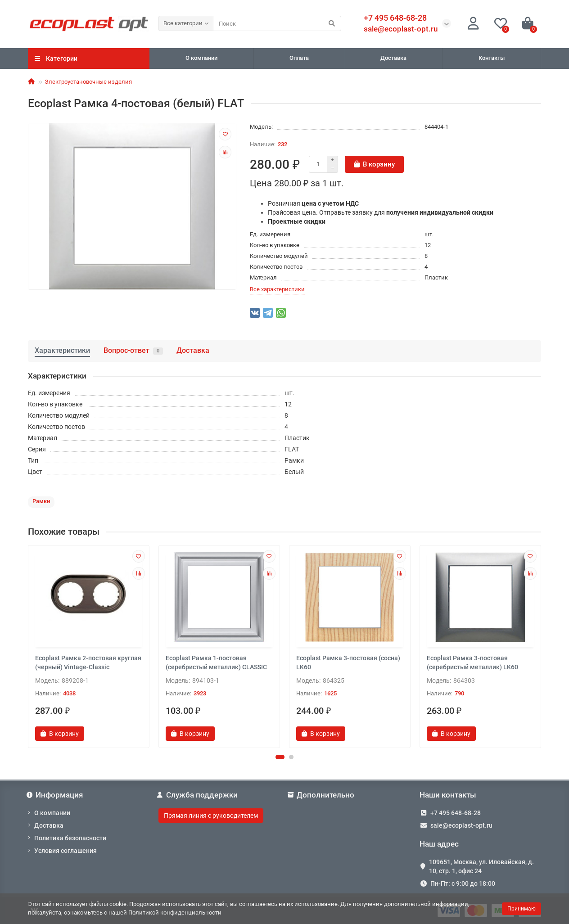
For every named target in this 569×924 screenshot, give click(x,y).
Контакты (492, 58)
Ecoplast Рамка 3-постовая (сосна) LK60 (348, 663)
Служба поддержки (198, 795)
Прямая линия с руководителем (211, 816)
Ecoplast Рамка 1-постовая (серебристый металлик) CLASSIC (216, 663)
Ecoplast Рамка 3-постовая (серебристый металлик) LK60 (472, 663)
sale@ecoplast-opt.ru (401, 29)
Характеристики (62, 350)
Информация (55, 795)
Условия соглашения (65, 851)
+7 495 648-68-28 (456, 813)
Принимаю (522, 909)
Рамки (41, 501)
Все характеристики (277, 289)
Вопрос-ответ (133, 350)
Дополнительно (322, 795)
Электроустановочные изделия (88, 82)
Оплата (299, 58)
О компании (201, 58)
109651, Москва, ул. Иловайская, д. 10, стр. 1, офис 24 (481, 866)
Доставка (393, 58)
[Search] (277, 23)
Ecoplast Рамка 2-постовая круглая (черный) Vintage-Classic (88, 663)
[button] (280, 757)
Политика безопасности (70, 838)
